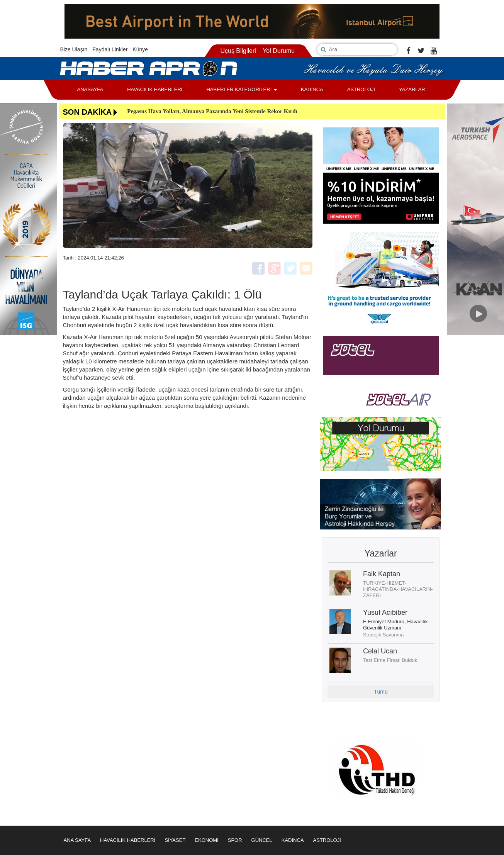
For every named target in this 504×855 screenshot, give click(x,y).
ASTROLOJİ (361, 89)
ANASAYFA (90, 89)
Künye (140, 49)
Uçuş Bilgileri (238, 51)
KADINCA (312, 89)
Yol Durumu (279, 51)
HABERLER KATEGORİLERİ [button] (241, 89)
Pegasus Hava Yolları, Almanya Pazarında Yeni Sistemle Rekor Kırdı (212, 111)
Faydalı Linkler (110, 49)
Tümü (381, 692)
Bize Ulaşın (74, 49)
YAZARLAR (412, 89)
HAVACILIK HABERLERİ (155, 89)
